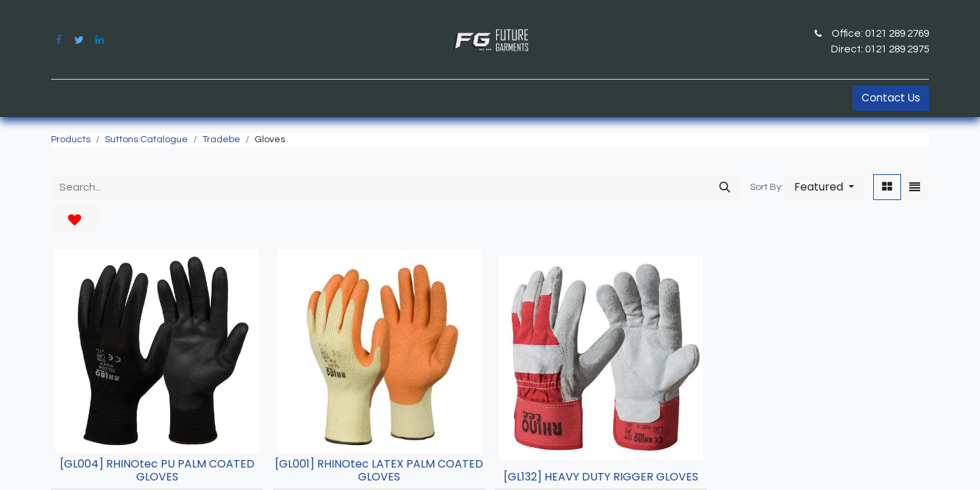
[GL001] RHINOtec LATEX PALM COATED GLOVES (379, 470)
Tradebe (221, 140)
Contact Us (891, 98)
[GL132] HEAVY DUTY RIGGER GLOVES (601, 477)
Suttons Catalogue (146, 140)
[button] (824, 187)
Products (71, 140)
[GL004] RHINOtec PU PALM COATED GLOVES (157, 470)
